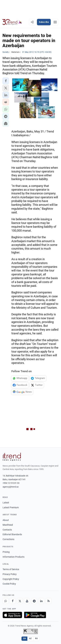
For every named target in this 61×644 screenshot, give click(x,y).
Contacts (7, 530)
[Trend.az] (12, 22)
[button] (6, 81)
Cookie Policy (9, 584)
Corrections (8, 539)
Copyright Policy (11, 579)
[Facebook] (13, 601)
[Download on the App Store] (12, 615)
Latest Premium (11, 507)
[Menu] (55, 22)
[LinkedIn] (41, 601)
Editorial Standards (12, 534)
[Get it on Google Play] (35, 615)
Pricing (6, 552)
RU (37, 638)
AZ (30, 638)
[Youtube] (27, 601)
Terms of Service (11, 569)
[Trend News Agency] (12, 457)
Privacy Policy (10, 574)
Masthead (8, 525)
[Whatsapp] (6, 601)
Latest (6, 503)
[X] (20, 601)
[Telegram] (34, 601)
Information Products (14, 557)
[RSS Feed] (48, 601)
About (6, 520)
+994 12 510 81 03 (11, 483)
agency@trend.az (11, 487)
